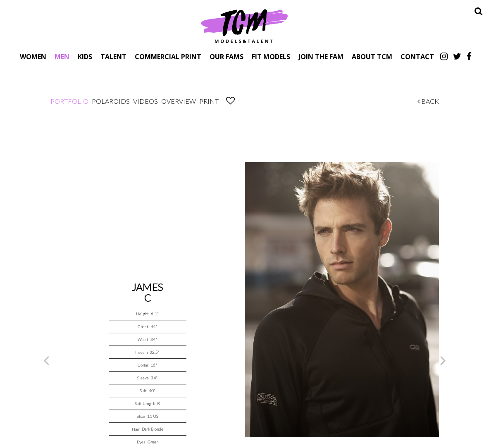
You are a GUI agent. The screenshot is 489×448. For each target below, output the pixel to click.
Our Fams (227, 56)
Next (443, 360)
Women (33, 56)
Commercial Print (168, 56)
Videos (146, 101)
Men (62, 56)
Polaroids (111, 101)
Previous (46, 360)
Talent (113, 56)
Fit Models (271, 56)
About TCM (372, 56)
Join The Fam (321, 56)
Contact (417, 56)
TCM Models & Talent (245, 26)
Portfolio (69, 101)
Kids (85, 56)
